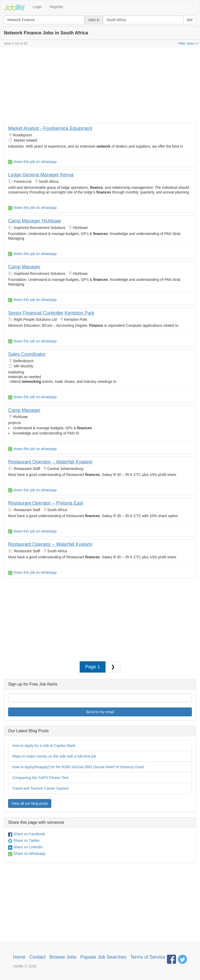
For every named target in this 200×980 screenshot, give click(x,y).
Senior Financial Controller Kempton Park (51, 313)
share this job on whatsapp (32, 162)
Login (37, 7)
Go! (190, 20)
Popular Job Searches (103, 957)
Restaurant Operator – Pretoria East (46, 503)
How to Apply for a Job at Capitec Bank (44, 746)
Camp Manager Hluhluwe (35, 221)
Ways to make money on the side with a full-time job (54, 756)
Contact (37, 957)
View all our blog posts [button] (30, 803)
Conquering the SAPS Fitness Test (40, 778)
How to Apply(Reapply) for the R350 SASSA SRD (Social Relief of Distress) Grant (78, 767)
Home (19, 957)
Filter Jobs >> (188, 43)
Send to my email (100, 712)
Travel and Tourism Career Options (40, 788)
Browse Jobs (63, 957)
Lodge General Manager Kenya (41, 175)
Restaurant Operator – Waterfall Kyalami (50, 462)
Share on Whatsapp (27, 854)
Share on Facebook (27, 834)
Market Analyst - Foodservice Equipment (50, 128)
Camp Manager (24, 267)
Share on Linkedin (25, 847)
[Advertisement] (100, 87)
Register (56, 7)
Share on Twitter (24, 840)
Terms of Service (148, 957)
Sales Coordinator (27, 354)
